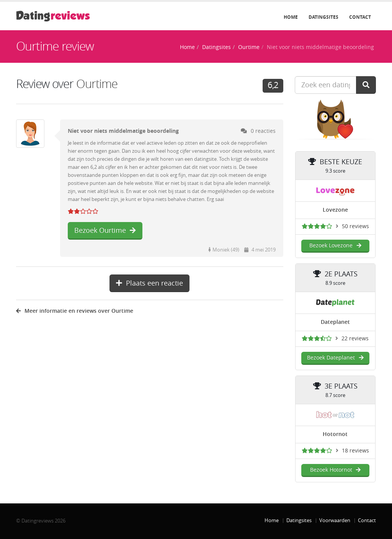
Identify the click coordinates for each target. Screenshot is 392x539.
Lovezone (335, 210)
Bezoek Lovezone (335, 246)
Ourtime (249, 47)
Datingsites (323, 17)
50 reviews (355, 226)
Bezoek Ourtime (105, 230)
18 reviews (355, 451)
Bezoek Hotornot (335, 470)
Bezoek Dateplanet (335, 358)
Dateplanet (335, 322)
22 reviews (355, 339)
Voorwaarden (335, 520)
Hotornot (335, 434)
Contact (360, 17)
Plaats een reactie (149, 283)
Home (291, 17)
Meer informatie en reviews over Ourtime (75, 311)
